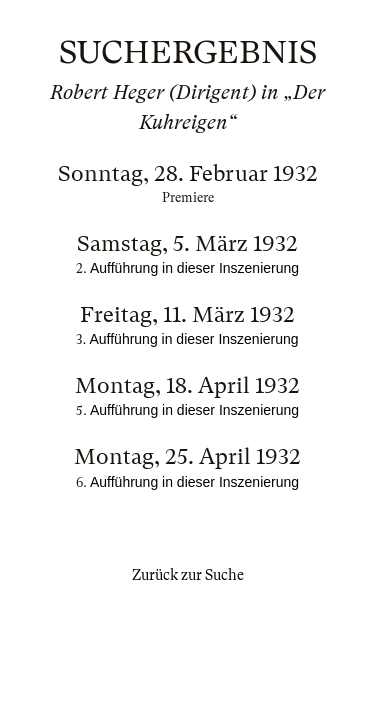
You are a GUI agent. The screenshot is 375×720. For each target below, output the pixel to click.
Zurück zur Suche (188, 575)
